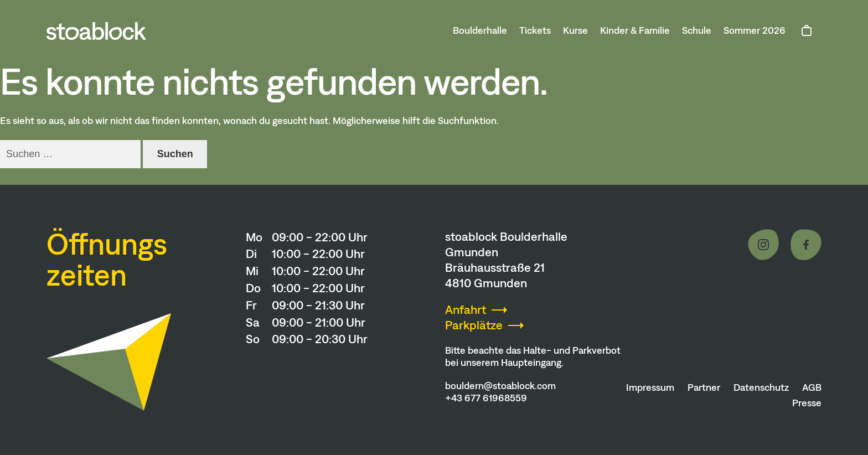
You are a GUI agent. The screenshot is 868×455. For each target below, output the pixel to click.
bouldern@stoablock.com (500, 386)
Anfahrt (466, 310)
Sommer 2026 (755, 30)
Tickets (535, 30)
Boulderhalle (480, 30)
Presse (807, 403)
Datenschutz (761, 387)
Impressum (650, 387)
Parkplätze (474, 325)
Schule (697, 30)
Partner (704, 387)
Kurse (575, 30)
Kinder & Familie (635, 30)
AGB (812, 387)
